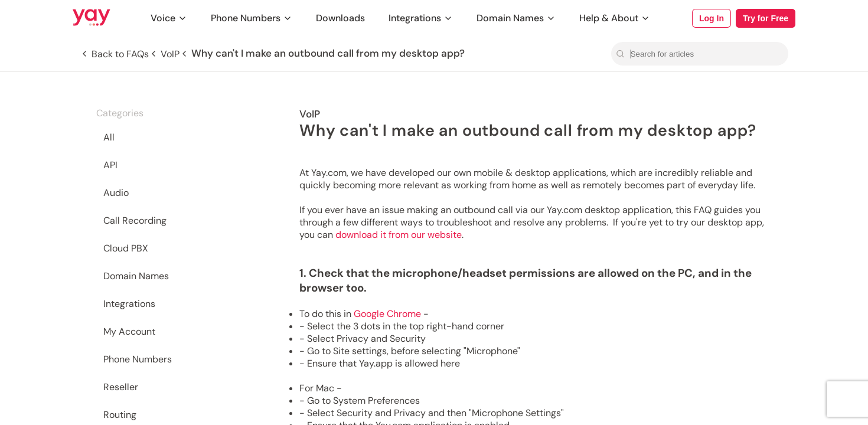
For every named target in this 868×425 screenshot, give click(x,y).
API (110, 165)
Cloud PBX (126, 248)
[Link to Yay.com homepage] (92, 18)
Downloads (340, 18)
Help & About (615, 18)
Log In (712, 18)
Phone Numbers (252, 18)
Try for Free (766, 18)
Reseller (121, 387)
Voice (169, 18)
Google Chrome (387, 314)
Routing (120, 415)
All (109, 137)
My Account (129, 331)
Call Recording (135, 220)
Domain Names (516, 18)
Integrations (421, 18)
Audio (116, 193)
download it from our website (399, 235)
